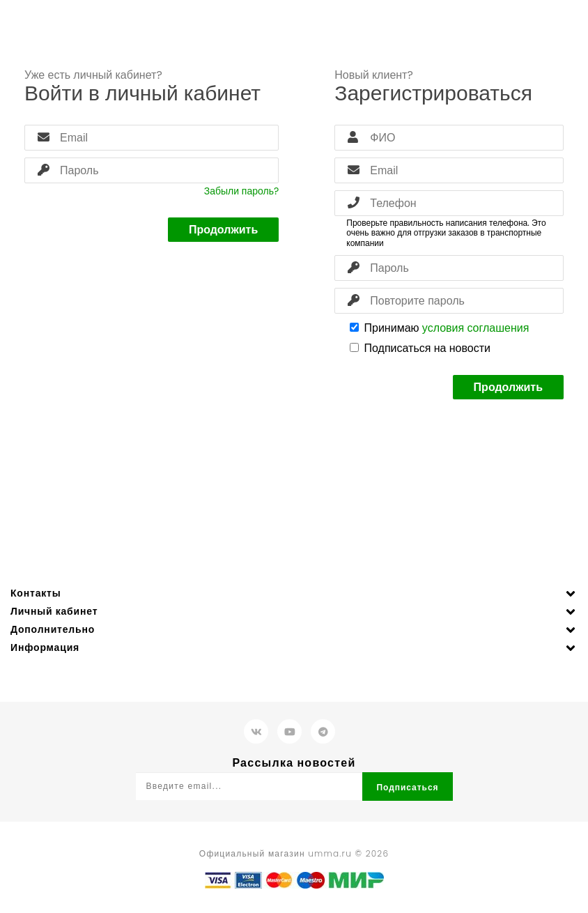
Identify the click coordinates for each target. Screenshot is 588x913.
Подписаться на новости (420, 348)
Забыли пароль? (241, 191)
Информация (45, 647)
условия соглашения (476, 328)
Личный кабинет (54, 611)
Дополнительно (53, 629)
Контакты (36, 593)
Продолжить (223, 230)
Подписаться (407, 787)
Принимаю (439, 328)
